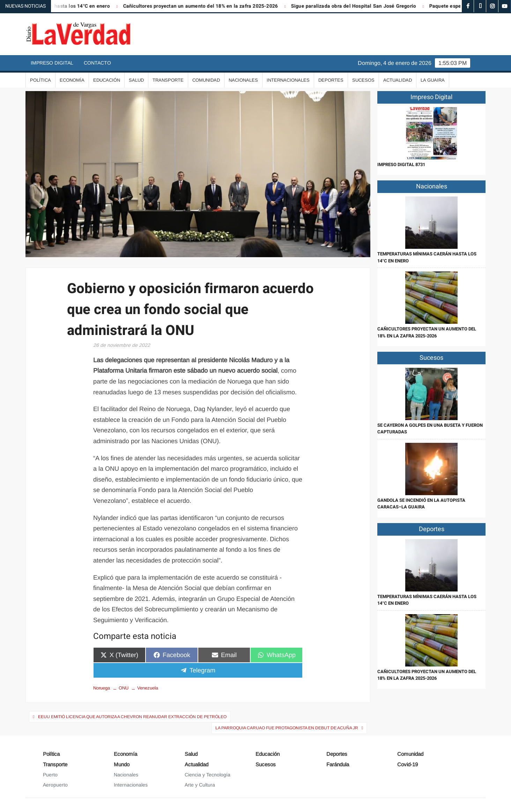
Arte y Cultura (200, 785)
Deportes (331, 80)
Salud (136, 80)
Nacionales (243, 80)
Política (40, 80)
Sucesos (363, 80)
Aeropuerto (55, 785)
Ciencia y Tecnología (208, 775)
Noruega (102, 688)
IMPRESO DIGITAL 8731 (401, 165)
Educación (107, 80)
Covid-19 (408, 764)
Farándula (338, 764)
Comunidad (206, 80)
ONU (124, 688)
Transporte (168, 80)
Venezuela (148, 688)
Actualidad (398, 80)
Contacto (97, 63)
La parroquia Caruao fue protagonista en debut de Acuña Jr (287, 728)
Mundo (122, 764)
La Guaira (433, 80)
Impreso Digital (52, 63)
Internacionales (288, 80)
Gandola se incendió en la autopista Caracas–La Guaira (421, 504)
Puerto (50, 775)
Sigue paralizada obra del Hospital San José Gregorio (358, 6)
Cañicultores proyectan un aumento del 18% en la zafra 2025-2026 (206, 6)
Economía (72, 80)
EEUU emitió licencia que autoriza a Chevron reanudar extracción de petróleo (132, 717)
